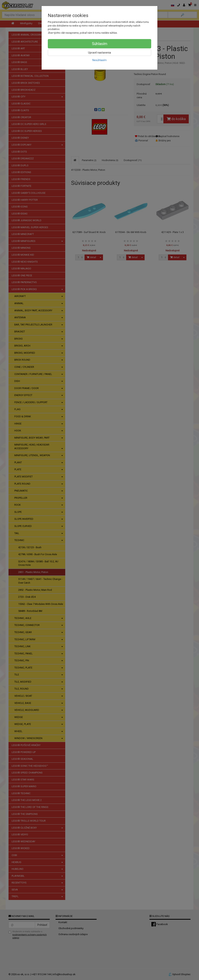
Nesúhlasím (99, 60)
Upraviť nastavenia (99, 53)
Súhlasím (100, 44)
